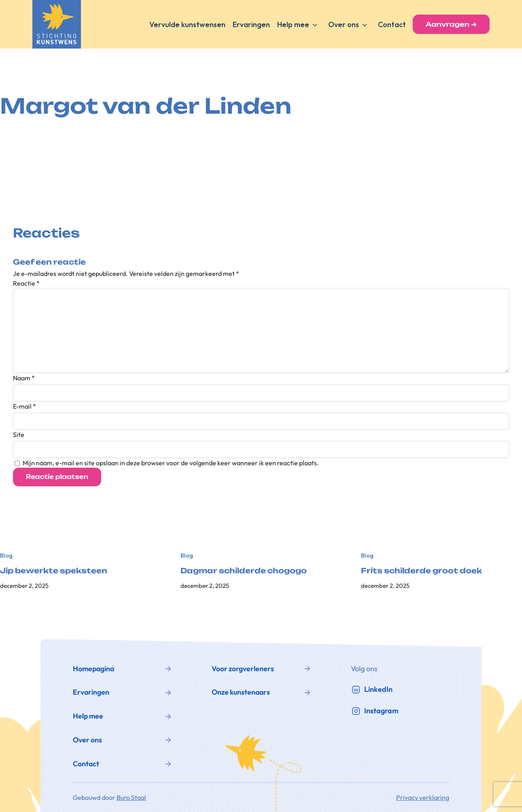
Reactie (26, 283)
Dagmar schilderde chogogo (244, 571)
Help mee (293, 24)
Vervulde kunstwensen (187, 24)
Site (19, 435)
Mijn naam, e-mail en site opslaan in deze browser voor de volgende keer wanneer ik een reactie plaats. (171, 463)
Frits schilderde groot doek (421, 571)
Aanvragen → (451, 24)
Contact (392, 24)
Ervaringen (251, 24)
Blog (6, 555)
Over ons (344, 24)
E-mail (24, 406)
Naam (24, 378)
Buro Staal (131, 797)
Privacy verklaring (423, 797)
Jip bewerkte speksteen (54, 571)
